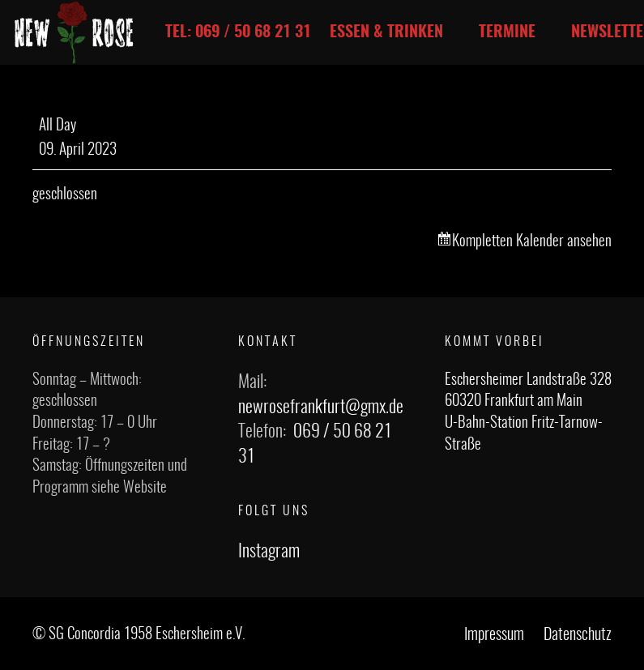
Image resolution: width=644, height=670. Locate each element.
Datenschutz (578, 635)
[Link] (74, 32)
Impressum (494, 635)
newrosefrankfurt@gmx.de (321, 408)
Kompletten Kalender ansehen (532, 242)
